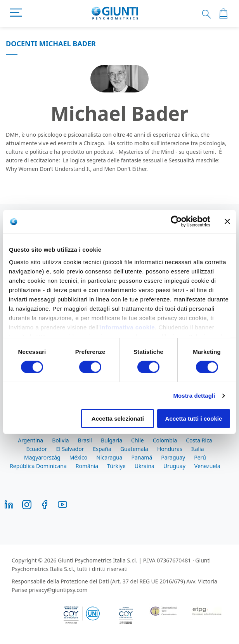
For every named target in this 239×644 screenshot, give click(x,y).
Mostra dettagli (194, 396)
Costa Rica (199, 440)
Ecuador (37, 449)
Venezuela (207, 466)
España (102, 449)
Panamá (142, 457)
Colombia (165, 440)
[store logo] (115, 14)
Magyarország (42, 457)
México (79, 457)
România (87, 466)
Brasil (85, 440)
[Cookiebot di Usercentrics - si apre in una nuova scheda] (176, 221)
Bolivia (60, 440)
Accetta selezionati (118, 419)
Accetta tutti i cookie (194, 419)
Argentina (30, 440)
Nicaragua (109, 457)
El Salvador (70, 449)
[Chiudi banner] (227, 221)
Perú (200, 457)
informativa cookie (128, 327)
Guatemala (134, 449)
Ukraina (145, 466)
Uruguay (174, 466)
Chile (138, 440)
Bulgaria (112, 440)
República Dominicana (38, 466)
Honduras (170, 449)
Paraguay (173, 457)
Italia (198, 449)
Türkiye (116, 466)
